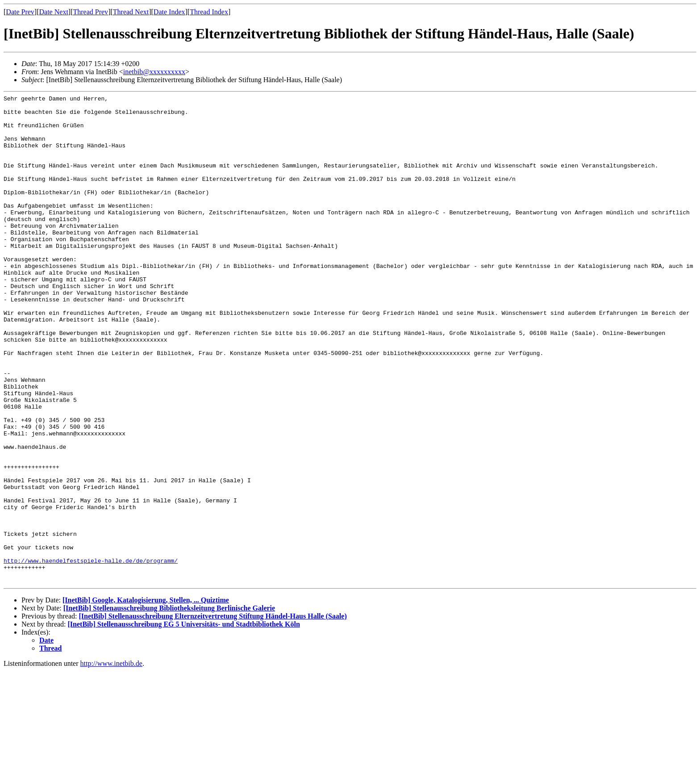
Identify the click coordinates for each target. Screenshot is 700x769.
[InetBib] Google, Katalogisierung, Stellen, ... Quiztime (146, 698)
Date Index (169, 12)
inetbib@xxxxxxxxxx (154, 72)
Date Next (54, 12)
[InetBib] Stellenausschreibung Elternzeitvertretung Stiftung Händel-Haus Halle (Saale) (212, 714)
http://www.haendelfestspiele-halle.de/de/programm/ (91, 654)
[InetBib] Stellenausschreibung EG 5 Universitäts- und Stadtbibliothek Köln (184, 722)
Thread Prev (90, 12)
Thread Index (209, 12)
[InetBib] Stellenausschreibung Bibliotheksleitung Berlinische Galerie (169, 706)
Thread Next (131, 12)
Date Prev (20, 12)
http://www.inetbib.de (111, 761)
